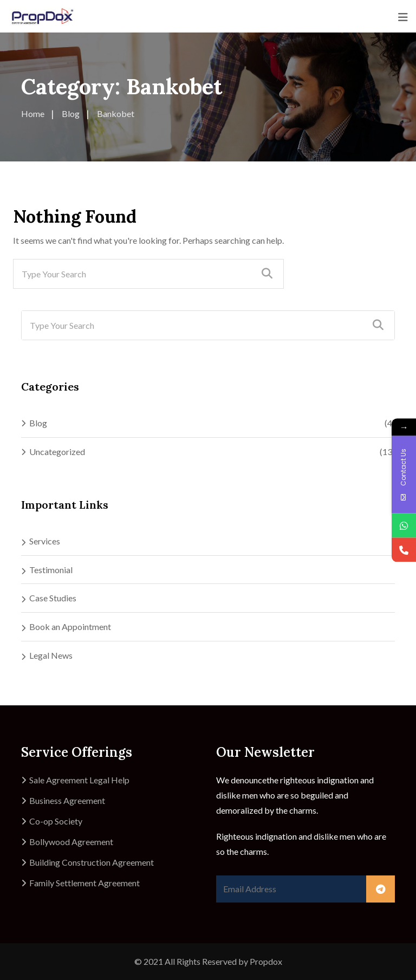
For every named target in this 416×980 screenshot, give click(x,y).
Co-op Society (56, 821)
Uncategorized (57, 452)
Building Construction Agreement (92, 862)
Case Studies (53, 598)
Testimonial (51, 570)
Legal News (51, 655)
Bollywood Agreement (71, 842)
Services (45, 541)
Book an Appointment (70, 627)
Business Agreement (67, 800)
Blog (38, 423)
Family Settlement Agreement (84, 883)
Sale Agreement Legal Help (79, 780)
